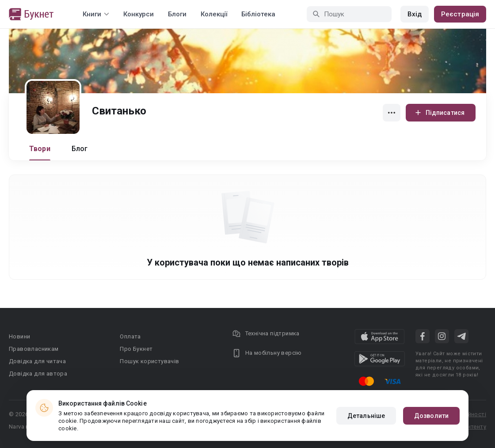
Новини (19, 336)
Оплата (130, 336)
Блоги (177, 14)
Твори (40, 149)
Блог (80, 149)
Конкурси (139, 14)
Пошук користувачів (149, 361)
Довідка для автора (38, 374)
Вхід (415, 14)
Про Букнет (136, 349)
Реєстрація (460, 14)
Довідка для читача (37, 361)
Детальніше (366, 416)
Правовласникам (34, 349)
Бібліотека (258, 14)
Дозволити (431, 416)
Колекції (214, 14)
